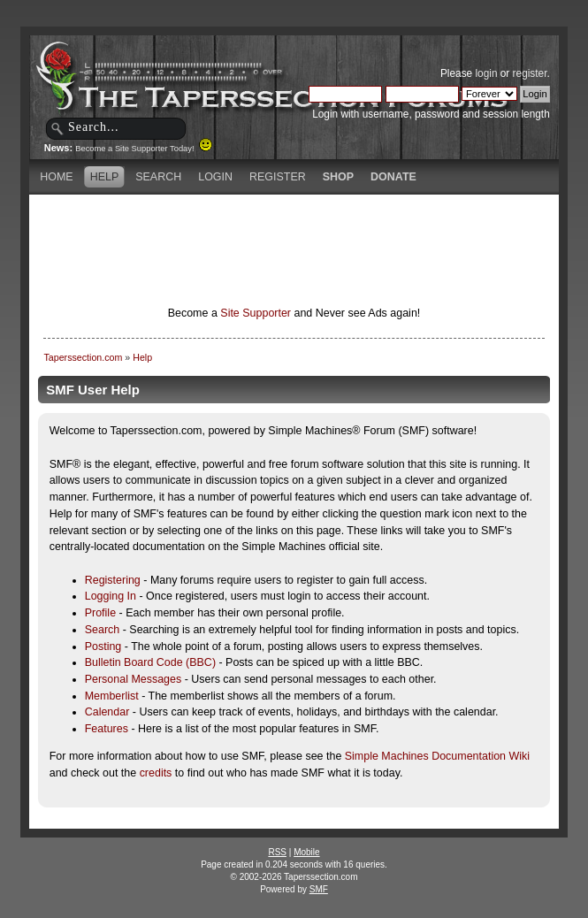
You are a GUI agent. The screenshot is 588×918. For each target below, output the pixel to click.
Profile (100, 613)
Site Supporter (256, 313)
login (486, 73)
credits (156, 773)
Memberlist (112, 696)
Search (103, 630)
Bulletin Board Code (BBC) (150, 662)
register (530, 73)
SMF (319, 889)
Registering (113, 580)
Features (107, 729)
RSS (277, 852)
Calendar (107, 712)
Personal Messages (134, 679)
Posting (103, 646)
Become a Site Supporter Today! (144, 149)
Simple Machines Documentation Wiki (437, 756)
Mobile (306, 852)
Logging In (111, 596)
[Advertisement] (294, 226)
